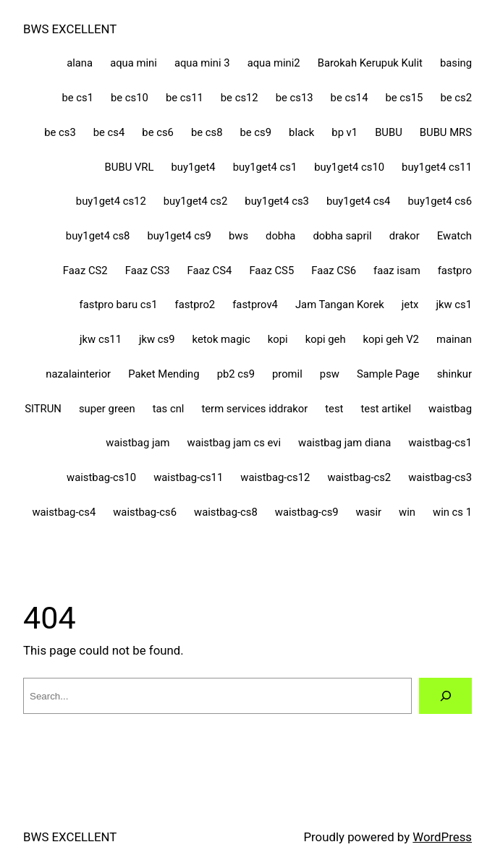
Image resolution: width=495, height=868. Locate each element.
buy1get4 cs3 (277, 201)
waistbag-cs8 (226, 512)
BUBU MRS (446, 132)
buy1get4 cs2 (196, 201)
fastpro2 (195, 305)
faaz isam (397, 271)
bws (238, 236)
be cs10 (130, 98)
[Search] (445, 696)
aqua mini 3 (202, 63)
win (407, 512)
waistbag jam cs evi (234, 443)
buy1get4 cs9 (179, 236)
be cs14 (350, 98)
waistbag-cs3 (440, 477)
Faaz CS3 (148, 271)
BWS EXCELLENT (70, 29)
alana (80, 63)
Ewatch (454, 236)
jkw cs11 (101, 339)
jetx (410, 305)
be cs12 (240, 98)
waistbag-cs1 (440, 443)
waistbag (450, 409)
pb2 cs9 (236, 374)
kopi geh (326, 339)
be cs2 (456, 98)
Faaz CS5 (271, 271)
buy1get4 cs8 (98, 236)
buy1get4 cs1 (265, 167)
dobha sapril (342, 236)
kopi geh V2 (391, 339)
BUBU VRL (130, 167)
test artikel (386, 409)
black (301, 132)
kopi (278, 339)
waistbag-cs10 (101, 477)
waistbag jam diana (344, 443)
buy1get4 (193, 167)
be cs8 (207, 132)
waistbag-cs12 (275, 477)
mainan (454, 339)
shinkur (454, 374)
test (334, 409)
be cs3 (60, 132)
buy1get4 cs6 (440, 201)
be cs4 (109, 132)
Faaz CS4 (210, 271)
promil (287, 374)
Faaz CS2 (85, 271)
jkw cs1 (454, 305)
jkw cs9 (157, 339)
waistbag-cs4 (64, 512)
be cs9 (255, 132)
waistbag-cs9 (307, 512)
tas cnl (169, 409)
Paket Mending (164, 374)
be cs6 (158, 132)
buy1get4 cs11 (437, 167)
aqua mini (134, 63)
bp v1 (344, 132)
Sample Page (388, 374)
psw (330, 374)
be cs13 (295, 98)
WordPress (442, 837)
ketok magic (221, 339)
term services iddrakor (254, 409)
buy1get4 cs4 (359, 201)
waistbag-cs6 (145, 512)
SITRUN (43, 409)
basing (456, 63)
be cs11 (185, 98)
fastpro (455, 271)
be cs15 (405, 98)
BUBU (389, 132)
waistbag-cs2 (359, 477)
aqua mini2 (274, 63)
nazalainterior (78, 374)
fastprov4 (255, 305)
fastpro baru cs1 (119, 305)
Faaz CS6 (334, 271)
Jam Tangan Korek (340, 305)
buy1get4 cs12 (111, 201)
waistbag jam (137, 443)
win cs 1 (452, 512)
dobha (280, 236)
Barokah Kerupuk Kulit (370, 63)
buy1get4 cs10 (349, 167)
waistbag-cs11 (188, 477)
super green (107, 409)
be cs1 (77, 98)
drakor (405, 236)
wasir (369, 512)
